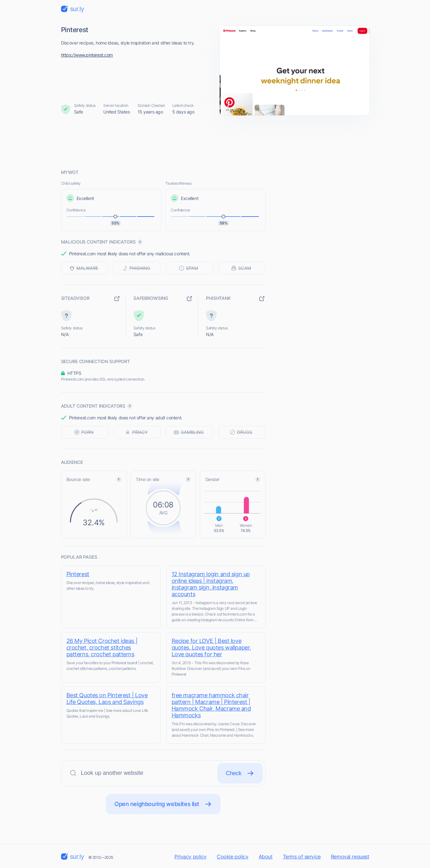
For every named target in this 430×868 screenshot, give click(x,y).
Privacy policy (191, 857)
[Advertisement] (215, 142)
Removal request (350, 857)
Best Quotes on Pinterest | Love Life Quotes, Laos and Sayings (107, 699)
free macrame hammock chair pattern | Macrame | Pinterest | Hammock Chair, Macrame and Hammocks (211, 705)
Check (240, 773)
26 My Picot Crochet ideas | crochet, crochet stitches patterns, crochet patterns (102, 648)
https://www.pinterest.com (87, 55)
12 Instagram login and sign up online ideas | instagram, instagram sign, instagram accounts (211, 584)
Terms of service (302, 857)
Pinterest (78, 574)
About (266, 857)
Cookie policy (233, 857)
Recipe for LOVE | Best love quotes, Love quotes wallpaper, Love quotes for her (211, 648)
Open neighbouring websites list (163, 804)
